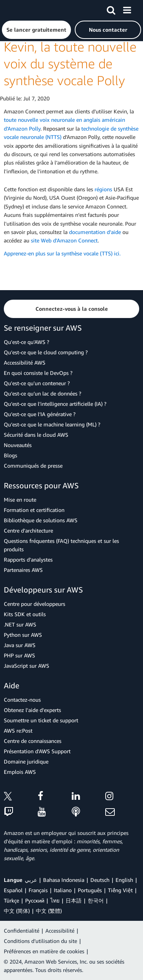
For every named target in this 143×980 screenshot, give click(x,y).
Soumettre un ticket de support (41, 720)
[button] (36, 30)
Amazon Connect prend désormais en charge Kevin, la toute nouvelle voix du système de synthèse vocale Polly (70, 47)
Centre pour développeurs (35, 604)
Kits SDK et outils (25, 614)
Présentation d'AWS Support (37, 751)
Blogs (10, 455)
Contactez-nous (22, 700)
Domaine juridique (26, 761)
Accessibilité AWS (25, 362)
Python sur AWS (23, 635)
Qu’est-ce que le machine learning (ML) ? (52, 424)
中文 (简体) (17, 911)
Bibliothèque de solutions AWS (41, 520)
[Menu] (127, 9)
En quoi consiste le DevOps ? (38, 373)
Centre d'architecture (28, 530)
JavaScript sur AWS (27, 666)
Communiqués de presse (33, 466)
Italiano (63, 890)
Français (38, 890)
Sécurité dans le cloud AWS (36, 435)
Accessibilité (60, 931)
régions (103, 189)
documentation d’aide (95, 232)
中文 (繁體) (49, 911)
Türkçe (11, 900)
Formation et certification (34, 510)
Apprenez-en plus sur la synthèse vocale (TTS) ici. (62, 253)
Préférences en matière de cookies (44, 951)
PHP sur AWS (19, 655)
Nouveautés (18, 445)
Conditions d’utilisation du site (40, 941)
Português (90, 890)
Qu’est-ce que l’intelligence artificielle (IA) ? (55, 404)
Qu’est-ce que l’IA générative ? (40, 414)
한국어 (96, 900)
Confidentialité (22, 931)
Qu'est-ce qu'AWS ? (27, 342)
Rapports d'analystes (28, 559)
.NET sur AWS (20, 624)
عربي (31, 880)
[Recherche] (111, 9)
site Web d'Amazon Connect (64, 240)
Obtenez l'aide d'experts (32, 710)
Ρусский (35, 900)
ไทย (55, 900)
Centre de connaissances (33, 741)
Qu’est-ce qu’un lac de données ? (43, 393)
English (124, 880)
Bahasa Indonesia (64, 880)
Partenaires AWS (23, 570)
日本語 (74, 900)
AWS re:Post (18, 731)
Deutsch (100, 880)
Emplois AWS (20, 772)
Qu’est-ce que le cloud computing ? (46, 352)
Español (13, 890)
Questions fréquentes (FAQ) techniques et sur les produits (61, 545)
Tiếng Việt (120, 890)
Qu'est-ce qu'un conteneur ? (37, 383)
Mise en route (20, 500)
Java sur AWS (20, 645)
